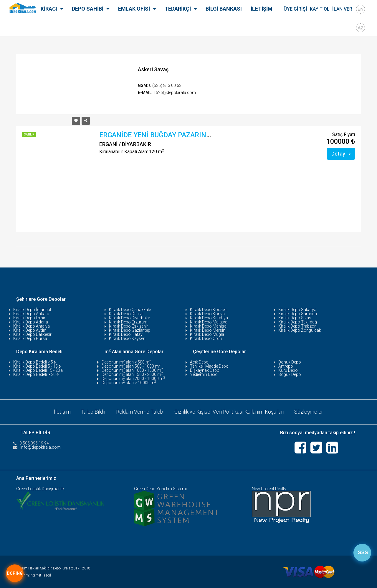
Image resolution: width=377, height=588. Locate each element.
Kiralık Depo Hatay (126, 334)
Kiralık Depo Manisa (208, 326)
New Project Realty (269, 488)
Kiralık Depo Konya (207, 314)
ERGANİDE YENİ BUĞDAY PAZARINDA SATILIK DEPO (180, 135)
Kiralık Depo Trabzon (297, 326)
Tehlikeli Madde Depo (209, 366)
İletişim (62, 412)
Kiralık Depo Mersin (208, 330)
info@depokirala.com (40, 447)
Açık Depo (199, 362)
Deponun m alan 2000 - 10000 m (133, 379)
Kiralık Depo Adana (31, 322)
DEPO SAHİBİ (88, 9)
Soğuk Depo (290, 374)
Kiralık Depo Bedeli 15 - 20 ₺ (38, 370)
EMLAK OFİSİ (134, 9)
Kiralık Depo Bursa (30, 338)
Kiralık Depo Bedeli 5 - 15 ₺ (37, 366)
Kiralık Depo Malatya (209, 322)
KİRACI (49, 9)
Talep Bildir (93, 412)
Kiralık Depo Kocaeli (208, 310)
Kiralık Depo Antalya (32, 326)
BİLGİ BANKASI (224, 9)
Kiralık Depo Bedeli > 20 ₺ (36, 374)
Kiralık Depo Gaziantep (130, 330)
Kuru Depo (288, 370)
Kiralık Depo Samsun (298, 314)
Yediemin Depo (204, 374)
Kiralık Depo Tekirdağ (298, 322)
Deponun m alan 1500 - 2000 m (132, 374)
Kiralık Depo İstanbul (32, 310)
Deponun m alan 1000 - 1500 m (132, 370)
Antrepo (286, 366)
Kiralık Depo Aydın (30, 330)
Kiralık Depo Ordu (206, 338)
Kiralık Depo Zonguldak (300, 330)
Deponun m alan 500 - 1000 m (131, 366)
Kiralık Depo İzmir (29, 318)
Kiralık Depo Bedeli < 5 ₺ (35, 362)
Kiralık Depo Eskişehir (129, 326)
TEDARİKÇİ (178, 9)
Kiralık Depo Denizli (126, 314)
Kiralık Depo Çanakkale (130, 310)
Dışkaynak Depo (205, 370)
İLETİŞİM (262, 9)
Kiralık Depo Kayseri (127, 338)
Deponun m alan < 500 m (126, 362)
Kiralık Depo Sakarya (297, 310)
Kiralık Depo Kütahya (209, 318)
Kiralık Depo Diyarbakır (130, 318)
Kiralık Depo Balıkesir (32, 334)
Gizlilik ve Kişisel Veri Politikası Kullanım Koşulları (229, 412)
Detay (341, 154)
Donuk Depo (290, 362)
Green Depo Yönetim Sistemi (160, 488)
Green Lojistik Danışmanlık (40, 488)
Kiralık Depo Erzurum (128, 322)
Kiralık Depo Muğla (207, 334)
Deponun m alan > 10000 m (129, 383)
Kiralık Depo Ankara (31, 314)
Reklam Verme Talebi (140, 412)
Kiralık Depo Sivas (295, 318)
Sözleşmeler (310, 412)
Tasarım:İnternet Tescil (34, 575)
